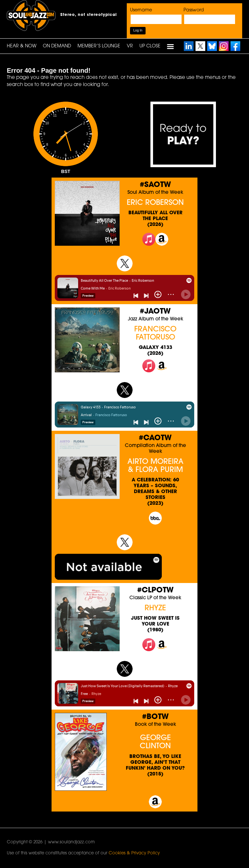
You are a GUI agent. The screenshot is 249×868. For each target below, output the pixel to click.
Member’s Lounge (99, 46)
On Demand (57, 46)
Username (141, 10)
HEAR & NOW (22, 46)
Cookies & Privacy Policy (134, 853)
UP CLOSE (150, 46)
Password (194, 10)
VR (130, 46)
